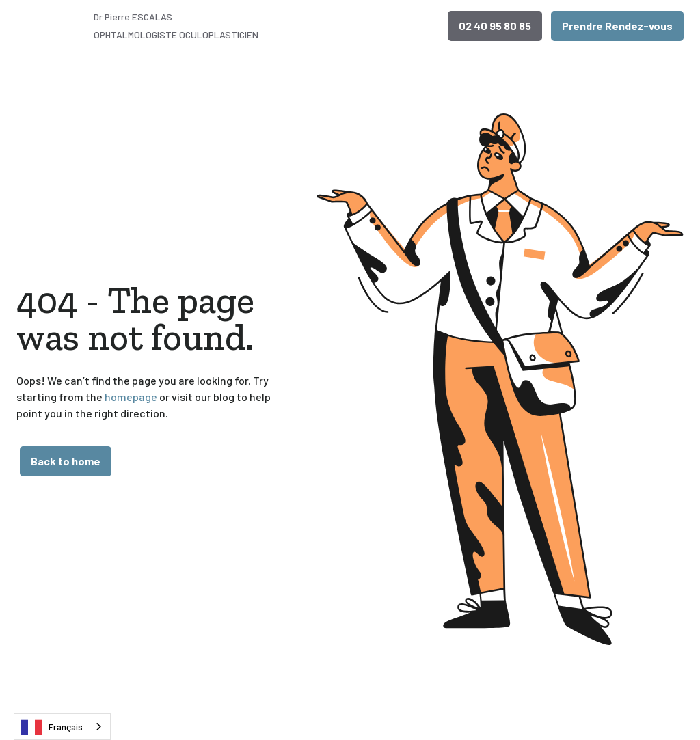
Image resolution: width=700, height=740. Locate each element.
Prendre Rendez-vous (617, 26)
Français (52, 727)
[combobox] (62, 727)
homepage (130, 397)
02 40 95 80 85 (495, 26)
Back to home (66, 461)
